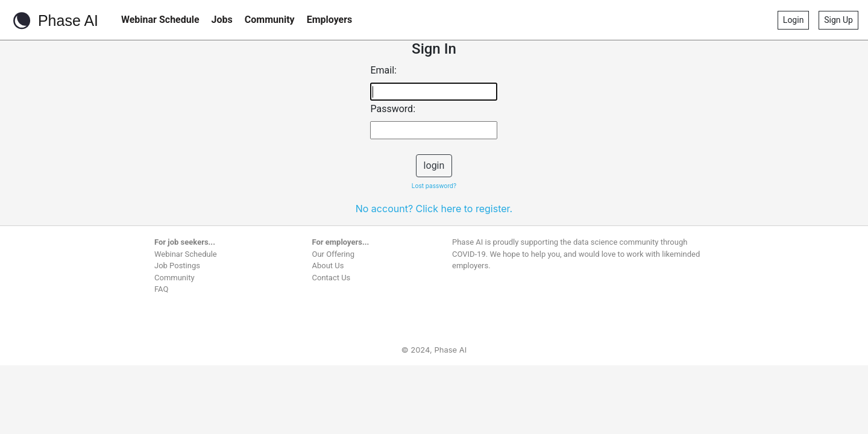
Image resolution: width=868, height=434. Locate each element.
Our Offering (334, 254)
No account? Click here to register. (434, 209)
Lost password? (434, 186)
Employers (330, 20)
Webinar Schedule (160, 20)
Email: (383, 70)
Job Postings (177, 266)
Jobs (222, 20)
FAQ (161, 289)
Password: (393, 109)
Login (794, 20)
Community (270, 20)
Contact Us (332, 278)
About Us (328, 266)
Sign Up (838, 20)
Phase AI (54, 20)
